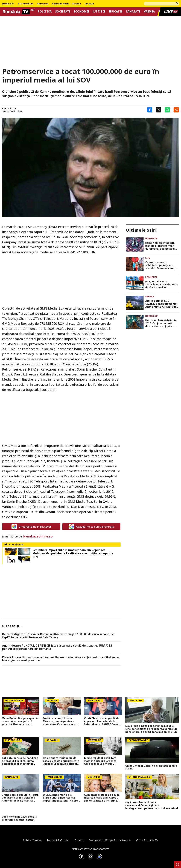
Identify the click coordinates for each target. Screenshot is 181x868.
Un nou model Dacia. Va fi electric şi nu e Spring (151, 767)
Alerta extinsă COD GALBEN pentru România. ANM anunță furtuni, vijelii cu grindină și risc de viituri (162, 304)
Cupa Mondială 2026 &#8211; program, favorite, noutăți (20, 818)
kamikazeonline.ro (38, 536)
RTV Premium (26, 4)
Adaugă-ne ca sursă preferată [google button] (91, 527)
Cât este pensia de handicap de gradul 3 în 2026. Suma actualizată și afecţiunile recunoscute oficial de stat (20, 761)
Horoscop (43, 4)
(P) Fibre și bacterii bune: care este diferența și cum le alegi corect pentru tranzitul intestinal (152, 805)
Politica (45, 12)
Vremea (149, 12)
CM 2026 (89, 4)
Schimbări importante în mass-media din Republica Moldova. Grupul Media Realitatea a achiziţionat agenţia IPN (73, 554)
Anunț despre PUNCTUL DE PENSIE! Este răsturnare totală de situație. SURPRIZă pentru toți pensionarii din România (57, 647)
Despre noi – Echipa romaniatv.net (110, 840)
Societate (63, 12)
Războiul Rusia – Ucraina (66, 4)
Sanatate (133, 12)
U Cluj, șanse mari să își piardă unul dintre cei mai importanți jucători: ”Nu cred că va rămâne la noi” (61, 798)
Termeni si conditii (58, 840)
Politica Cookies (32, 840)
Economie (82, 12)
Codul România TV (147, 840)
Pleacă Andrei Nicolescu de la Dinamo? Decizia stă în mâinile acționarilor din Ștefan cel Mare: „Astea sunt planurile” (61, 659)
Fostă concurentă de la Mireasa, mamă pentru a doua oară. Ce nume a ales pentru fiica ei (60, 721)
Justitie (99, 12)
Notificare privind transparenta (91, 849)
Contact (79, 840)
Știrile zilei (8, 4)
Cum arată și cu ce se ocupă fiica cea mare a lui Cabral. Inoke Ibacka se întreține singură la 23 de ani (102, 798)
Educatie (116, 12)
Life (148, 258)
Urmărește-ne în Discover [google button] (31, 527)
